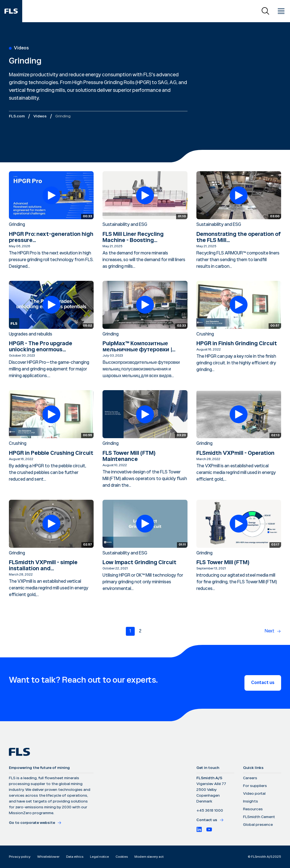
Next (270, 631)
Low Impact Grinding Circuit (139, 562)
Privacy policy (20, 857)
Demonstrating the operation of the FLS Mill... (239, 237)
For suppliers (255, 786)
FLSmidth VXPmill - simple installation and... (43, 566)
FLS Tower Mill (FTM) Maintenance (129, 456)
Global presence (258, 825)
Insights (251, 801)
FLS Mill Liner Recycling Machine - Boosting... (133, 237)
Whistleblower (48, 857)
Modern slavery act (149, 857)
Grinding (17, 225)
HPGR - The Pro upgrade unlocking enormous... (41, 347)
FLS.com (17, 116)
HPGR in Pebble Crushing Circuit (51, 453)
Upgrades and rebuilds (31, 334)
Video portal (254, 794)
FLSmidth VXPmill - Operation (235, 453)
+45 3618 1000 (210, 811)
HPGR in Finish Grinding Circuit (237, 344)
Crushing (205, 334)
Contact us (263, 683)
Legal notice (99, 857)
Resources (253, 809)
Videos (40, 116)
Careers (250, 778)
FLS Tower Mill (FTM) (223, 562)
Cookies (122, 857)
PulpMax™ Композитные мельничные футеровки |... (139, 347)
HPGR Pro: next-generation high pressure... (51, 237)
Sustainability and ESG (125, 225)
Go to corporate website (35, 823)
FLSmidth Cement (259, 817)
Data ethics (75, 857)
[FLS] (11, 11)
